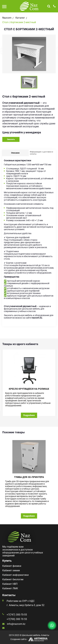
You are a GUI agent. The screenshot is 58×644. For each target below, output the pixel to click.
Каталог (20, 18)
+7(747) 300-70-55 (17, 615)
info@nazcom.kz (16, 624)
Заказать (11, 139)
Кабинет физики (12, 566)
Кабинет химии (11, 570)
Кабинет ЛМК (10, 588)
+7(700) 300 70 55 (17, 619)
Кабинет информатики (15, 575)
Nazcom (7, 18)
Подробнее (29, 415)
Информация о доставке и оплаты (41, 153)
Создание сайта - (29, 639)
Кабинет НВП (10, 584)
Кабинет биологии (13, 579)
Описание (15, 153)
